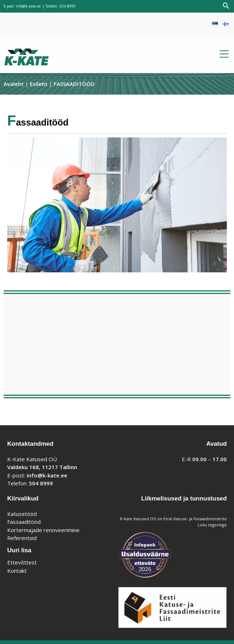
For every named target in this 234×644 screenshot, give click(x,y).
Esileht (39, 84)
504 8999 (67, 6)
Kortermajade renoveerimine (43, 530)
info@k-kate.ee (28, 6)
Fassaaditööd (24, 522)
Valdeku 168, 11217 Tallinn (42, 467)
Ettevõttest (22, 562)
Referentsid (22, 538)
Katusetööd (22, 514)
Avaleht (14, 84)
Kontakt (17, 571)
